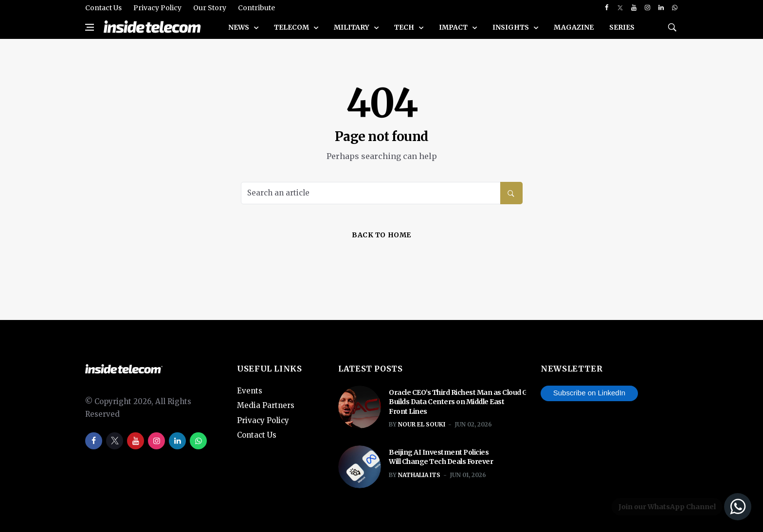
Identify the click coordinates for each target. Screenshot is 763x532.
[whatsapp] (675, 8)
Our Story (210, 8)
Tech (405, 27)
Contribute (256, 8)
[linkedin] (661, 8)
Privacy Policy (157, 8)
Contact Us (103, 8)
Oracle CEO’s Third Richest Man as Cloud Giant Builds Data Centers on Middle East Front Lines (465, 402)
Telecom (292, 27)
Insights (511, 27)
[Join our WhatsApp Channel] (680, 507)
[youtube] (634, 8)
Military (352, 27)
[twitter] (620, 8)
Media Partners (266, 405)
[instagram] (647, 8)
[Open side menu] (90, 27)
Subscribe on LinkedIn (589, 393)
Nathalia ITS (419, 475)
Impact (454, 27)
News (239, 27)
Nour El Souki (422, 424)
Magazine (574, 27)
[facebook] (607, 8)
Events (250, 391)
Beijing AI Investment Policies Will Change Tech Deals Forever (441, 457)
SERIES (622, 27)
